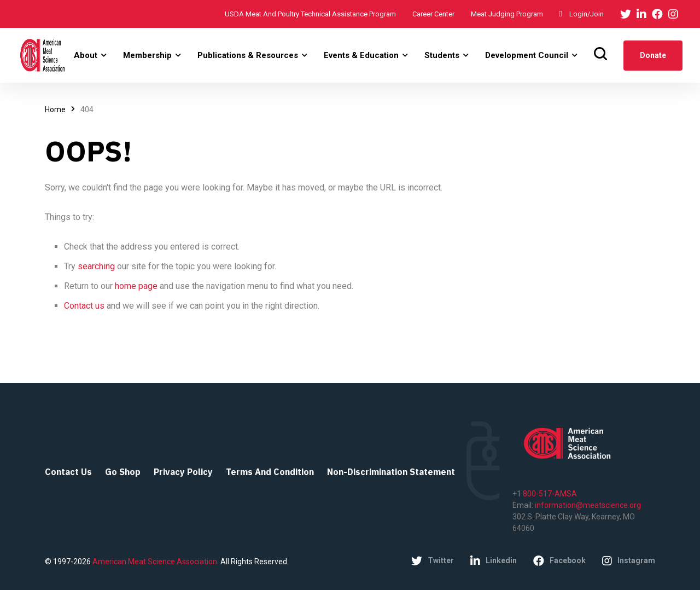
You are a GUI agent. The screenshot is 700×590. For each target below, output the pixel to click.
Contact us (85, 306)
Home (55, 109)
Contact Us (68, 472)
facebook (559, 561)
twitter (433, 561)
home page (137, 286)
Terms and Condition (270, 472)
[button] (91, 55)
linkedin (494, 561)
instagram (629, 561)
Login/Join (582, 14)
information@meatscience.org (588, 505)
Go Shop (123, 472)
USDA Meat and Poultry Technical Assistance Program (310, 14)
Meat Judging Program (507, 14)
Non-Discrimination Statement (391, 472)
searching (97, 266)
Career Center (433, 14)
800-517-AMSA (549, 494)
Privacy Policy (183, 472)
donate (654, 55)
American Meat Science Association (154, 562)
